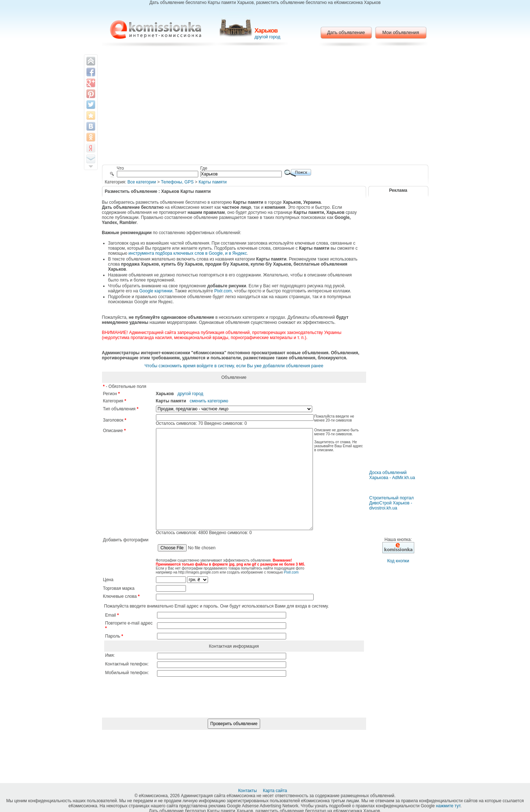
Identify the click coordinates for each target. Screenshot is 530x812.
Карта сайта (276, 791)
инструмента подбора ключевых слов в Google (176, 253)
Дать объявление (346, 32)
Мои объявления (401, 32)
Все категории (142, 182)
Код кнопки (398, 561)
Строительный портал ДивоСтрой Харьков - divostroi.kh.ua (392, 503)
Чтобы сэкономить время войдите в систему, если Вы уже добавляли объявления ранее (234, 366)
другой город (268, 37)
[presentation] (234, 724)
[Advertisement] (265, 107)
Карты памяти (213, 182)
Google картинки (156, 291)
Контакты (248, 791)
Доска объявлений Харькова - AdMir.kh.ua (392, 475)
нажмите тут (448, 806)
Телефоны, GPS (177, 182)
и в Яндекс (236, 253)
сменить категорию (209, 401)
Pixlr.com (223, 291)
